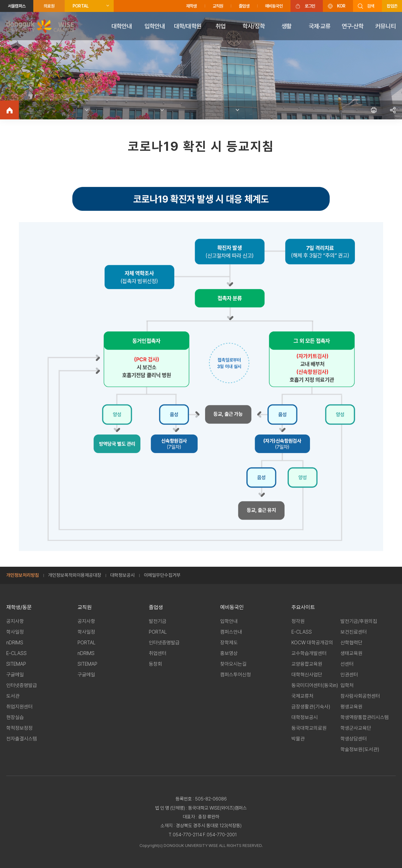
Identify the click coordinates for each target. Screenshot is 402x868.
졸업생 (244, 6)
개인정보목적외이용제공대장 (75, 575)
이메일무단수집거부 (162, 575)
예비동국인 (274, 6)
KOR (341, 6)
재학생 (192, 6)
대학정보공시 (122, 575)
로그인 (310, 6)
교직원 (218, 6)
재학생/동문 (19, 607)
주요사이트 (303, 607)
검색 (371, 6)
